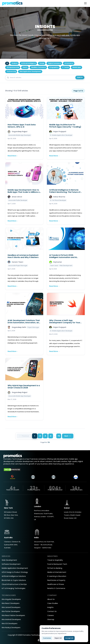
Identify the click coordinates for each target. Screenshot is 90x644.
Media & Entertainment (57, 572)
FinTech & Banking (55, 568)
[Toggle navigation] (85, 3)
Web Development (9, 560)
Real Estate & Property (56, 580)
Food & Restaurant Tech (57, 564)
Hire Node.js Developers (11, 628)
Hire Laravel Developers (11, 607)
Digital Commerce (54, 63)
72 (59, 436)
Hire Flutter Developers (11, 611)
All (7, 63)
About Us (51, 599)
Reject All (58, 638)
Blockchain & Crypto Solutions (14, 580)
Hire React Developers (11, 603)
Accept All (69, 638)
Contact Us (52, 611)
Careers (51, 615)
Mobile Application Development (15, 568)
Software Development (11, 564)
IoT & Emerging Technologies (14, 588)
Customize (47, 638)
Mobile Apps (77, 67)
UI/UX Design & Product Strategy (15, 572)
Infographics (54, 67)
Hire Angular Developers (11, 599)
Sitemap (51, 619)
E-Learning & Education (57, 576)
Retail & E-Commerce (56, 588)
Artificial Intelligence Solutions (14, 576)
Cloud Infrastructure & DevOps (14, 584)
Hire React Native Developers (13, 615)
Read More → (13, 156)
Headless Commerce (38, 67)
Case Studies (53, 603)
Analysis (15, 63)
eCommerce (69, 63)
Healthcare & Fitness (56, 584)
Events (25, 67)
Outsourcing (11, 71)
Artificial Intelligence (29, 63)
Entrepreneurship (13, 67)
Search (80, 77)
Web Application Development (30, 71)
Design (42, 63)
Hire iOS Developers (10, 623)
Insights (50, 607)
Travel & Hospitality (55, 560)
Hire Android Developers (11, 619)
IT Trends (66, 67)
